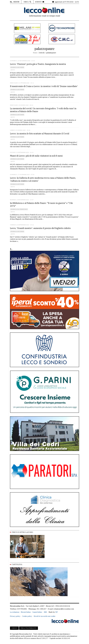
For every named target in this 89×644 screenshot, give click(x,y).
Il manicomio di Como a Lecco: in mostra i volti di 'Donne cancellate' (44, 86)
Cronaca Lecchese (17, 67)
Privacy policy (15, 616)
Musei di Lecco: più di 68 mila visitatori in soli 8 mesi (36, 156)
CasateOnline (37, 612)
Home (35, 53)
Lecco (13, 70)
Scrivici (14, 628)
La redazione (15, 612)
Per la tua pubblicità (29, 628)
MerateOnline (26, 612)
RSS (45, 612)
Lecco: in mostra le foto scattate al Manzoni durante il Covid (40, 134)
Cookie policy (27, 616)
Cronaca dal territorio (19, 209)
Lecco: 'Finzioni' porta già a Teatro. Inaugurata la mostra (38, 64)
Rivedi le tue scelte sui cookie (45, 616)
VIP (56, 612)
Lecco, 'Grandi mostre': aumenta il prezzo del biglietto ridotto (40, 228)
